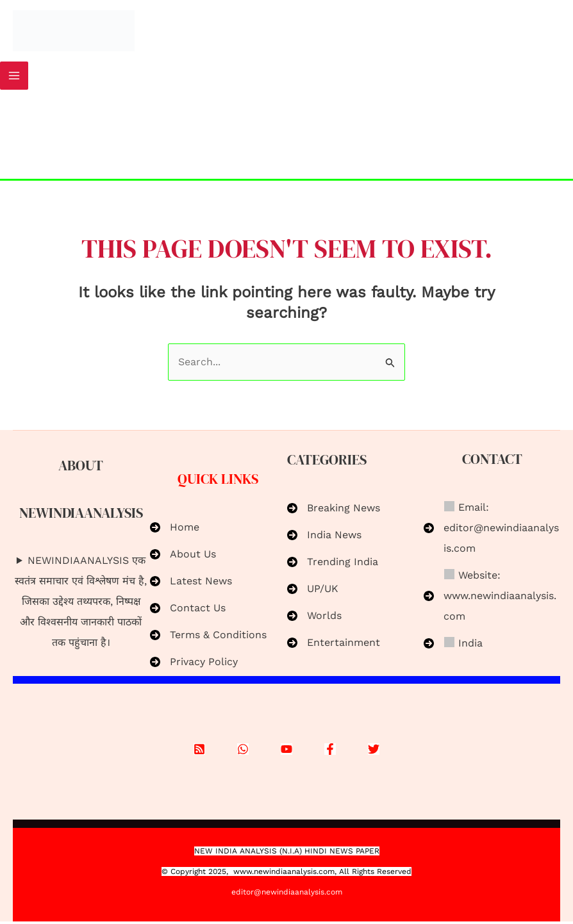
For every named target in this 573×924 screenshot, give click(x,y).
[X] (374, 751)
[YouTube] (286, 751)
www (243, 874)
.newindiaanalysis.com (293, 874)
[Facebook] (330, 751)
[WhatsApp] (243, 751)
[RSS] (199, 751)
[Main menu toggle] (14, 78)
